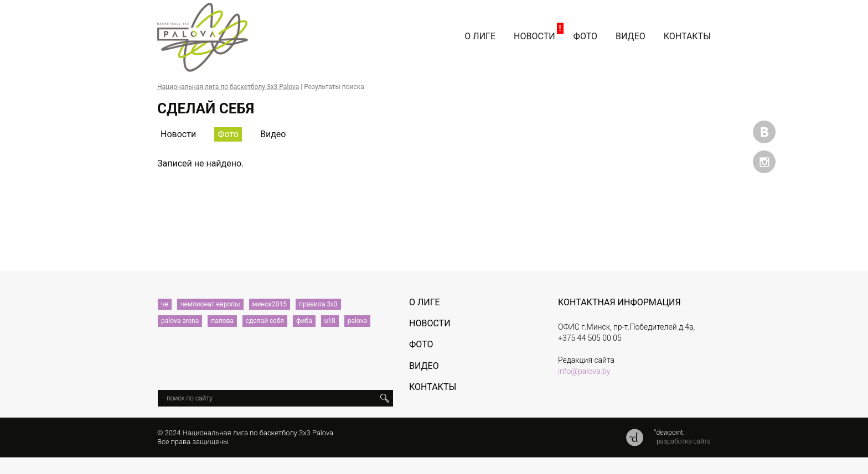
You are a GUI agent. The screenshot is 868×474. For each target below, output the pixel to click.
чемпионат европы (210, 304)
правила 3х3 (318, 304)
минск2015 (270, 304)
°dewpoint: (669, 433)
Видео (631, 36)
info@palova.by (584, 371)
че (165, 304)
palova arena (180, 321)
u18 (330, 321)
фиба (304, 321)
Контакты (687, 36)
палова (222, 321)
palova (357, 321)
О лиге (480, 36)
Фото (585, 36)
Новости (534, 36)
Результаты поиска (334, 87)
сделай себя (265, 321)
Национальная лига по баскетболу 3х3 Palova (228, 87)
